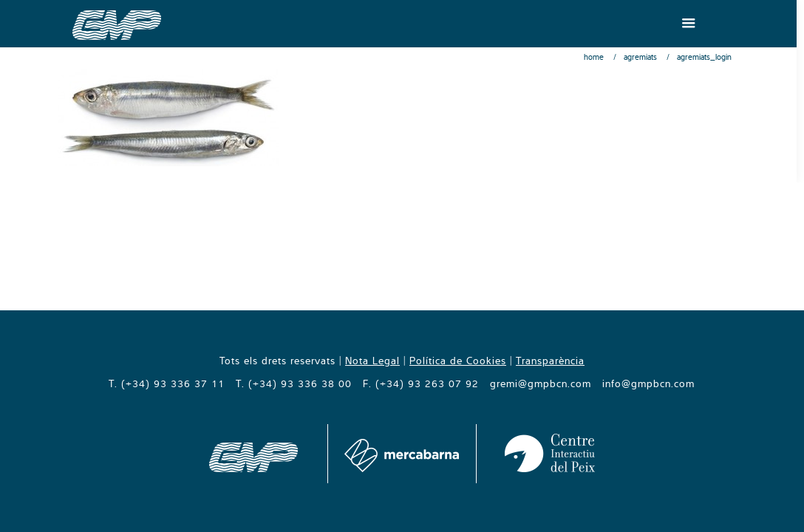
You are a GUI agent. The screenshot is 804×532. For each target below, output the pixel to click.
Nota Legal (372, 361)
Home (594, 57)
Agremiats (640, 57)
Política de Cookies (458, 361)
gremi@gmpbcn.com (541, 383)
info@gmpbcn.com (648, 383)
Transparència (550, 361)
